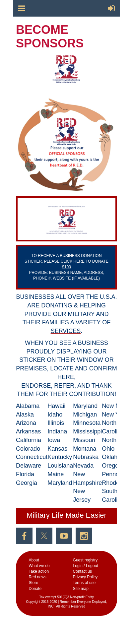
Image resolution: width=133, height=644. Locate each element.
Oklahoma (115, 457)
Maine (56, 474)
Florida (25, 474)
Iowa (54, 440)
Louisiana (60, 466)
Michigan (85, 415)
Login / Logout (86, 566)
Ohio (108, 449)
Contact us (82, 571)
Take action (39, 571)
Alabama (28, 406)
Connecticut (32, 457)
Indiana (57, 431)
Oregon (112, 466)
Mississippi (87, 431)
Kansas (57, 449)
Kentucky (60, 457)
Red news (37, 577)
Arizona (26, 423)
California (29, 440)
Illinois (56, 423)
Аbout (34, 560)
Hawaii (56, 406)
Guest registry (85, 560)
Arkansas (28, 431)
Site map (81, 589)
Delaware (29, 466)
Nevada (83, 466)
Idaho (55, 415)
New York (114, 415)
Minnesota (87, 423)
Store (33, 583)
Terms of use (84, 583)
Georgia (27, 483)
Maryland (60, 483)
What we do (39, 566)
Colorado (28, 449)
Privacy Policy (85, 577)
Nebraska (86, 457)
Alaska (25, 415)
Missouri (84, 440)
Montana (85, 449)
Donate (35, 589)
